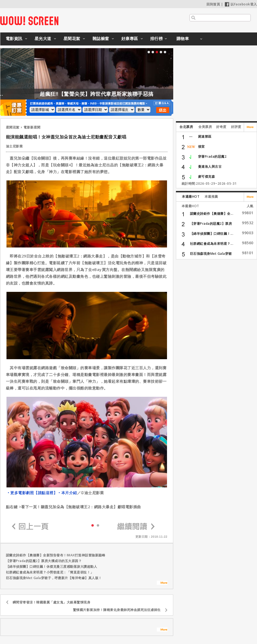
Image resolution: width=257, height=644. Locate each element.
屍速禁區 (205, 136)
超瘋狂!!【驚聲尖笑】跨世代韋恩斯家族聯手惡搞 (109, 94)
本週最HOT (191, 196)
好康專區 (130, 38)
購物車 (183, 38)
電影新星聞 (32, 127)
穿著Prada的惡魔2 (212, 156)
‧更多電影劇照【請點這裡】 (32, 493)
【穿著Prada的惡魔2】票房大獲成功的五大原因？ (44, 561)
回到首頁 (213, 4)
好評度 (236, 127)
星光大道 (43, 38)
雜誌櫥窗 (101, 38)
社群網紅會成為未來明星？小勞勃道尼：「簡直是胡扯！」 (50, 572)
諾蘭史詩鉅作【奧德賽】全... (212, 214)
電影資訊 (14, 38)
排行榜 (157, 38)
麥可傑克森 (207, 176)
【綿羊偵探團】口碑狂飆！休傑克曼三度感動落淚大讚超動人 (52, 567)
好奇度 (221, 127)
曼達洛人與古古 (210, 166)
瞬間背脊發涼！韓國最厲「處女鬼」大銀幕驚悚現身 (52, 602)
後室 (201, 146)
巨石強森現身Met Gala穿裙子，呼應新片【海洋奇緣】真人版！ (54, 578)
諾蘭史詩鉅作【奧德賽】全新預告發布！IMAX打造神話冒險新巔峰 (56, 555)
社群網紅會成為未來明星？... (212, 244)
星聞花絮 (72, 38)
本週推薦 (211, 196)
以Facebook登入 (241, 4)
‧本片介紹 (67, 493)
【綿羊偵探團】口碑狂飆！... (212, 234)
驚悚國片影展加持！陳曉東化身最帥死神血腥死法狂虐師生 (117, 610)
